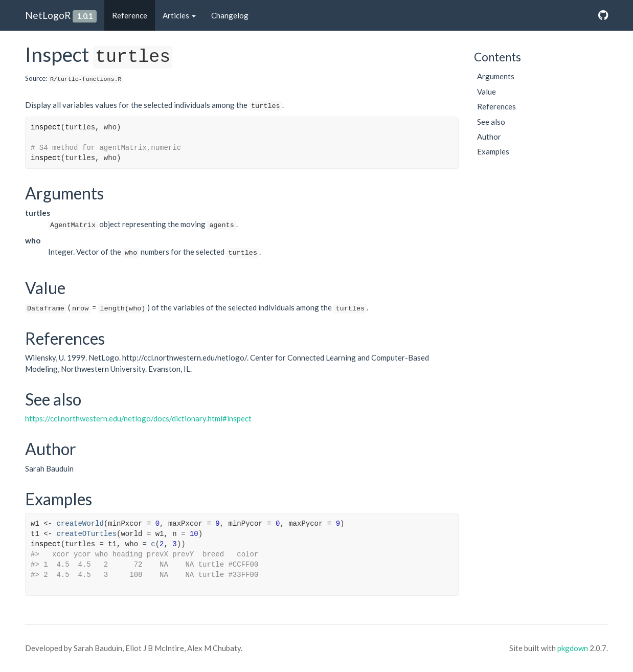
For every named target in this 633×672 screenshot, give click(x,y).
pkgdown (573, 648)
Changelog (230, 15)
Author (489, 137)
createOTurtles (86, 534)
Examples (493, 151)
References (496, 106)
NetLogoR (48, 15)
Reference (130, 15)
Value (487, 92)
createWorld (80, 524)
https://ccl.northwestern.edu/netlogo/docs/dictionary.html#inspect (138, 418)
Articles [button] (179, 15)
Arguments (496, 76)
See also (491, 122)
